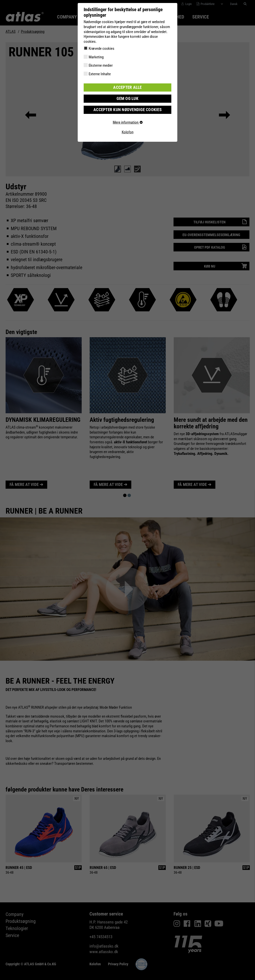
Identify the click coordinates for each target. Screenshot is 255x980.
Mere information (127, 122)
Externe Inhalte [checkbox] (100, 74)
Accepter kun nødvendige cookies (128, 109)
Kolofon (128, 131)
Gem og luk (127, 98)
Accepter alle (127, 87)
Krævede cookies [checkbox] (102, 48)
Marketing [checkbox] (96, 57)
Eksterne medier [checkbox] (101, 65)
